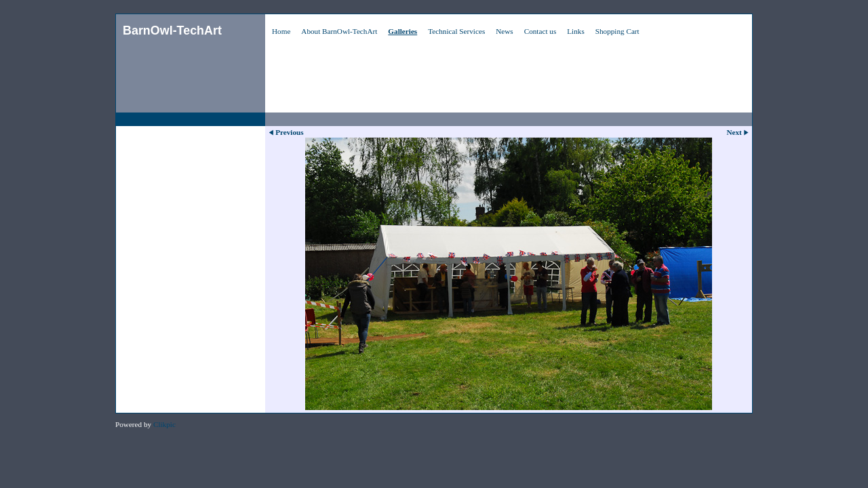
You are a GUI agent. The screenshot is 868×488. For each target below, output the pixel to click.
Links (575, 31)
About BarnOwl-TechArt (339, 31)
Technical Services (456, 31)
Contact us (540, 31)
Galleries (402, 31)
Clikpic (164, 424)
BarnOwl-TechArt (172, 30)
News (504, 31)
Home (281, 31)
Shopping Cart (617, 31)
